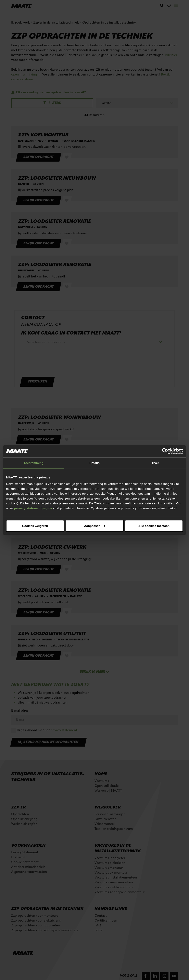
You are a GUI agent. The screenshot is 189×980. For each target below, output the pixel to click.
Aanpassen (94, 526)
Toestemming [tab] (34, 463)
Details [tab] (94, 463)
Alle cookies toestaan (35, 526)
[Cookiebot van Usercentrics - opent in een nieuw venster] (165, 451)
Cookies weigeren (153, 526)
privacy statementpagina (33, 508)
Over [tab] (156, 463)
